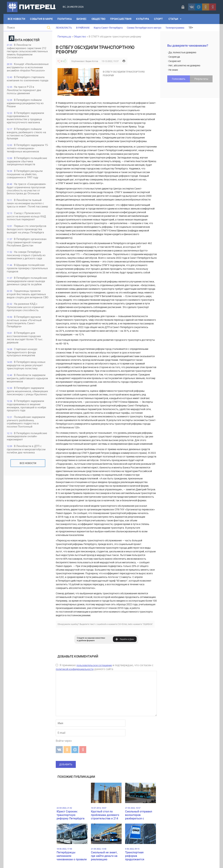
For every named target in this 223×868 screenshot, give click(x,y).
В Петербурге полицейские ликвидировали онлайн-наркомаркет (27, 439)
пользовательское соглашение (94, 665)
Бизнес (82, 19)
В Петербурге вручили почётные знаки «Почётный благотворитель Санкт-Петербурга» (24, 323)
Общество (99, 19)
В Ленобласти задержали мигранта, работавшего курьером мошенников (28, 380)
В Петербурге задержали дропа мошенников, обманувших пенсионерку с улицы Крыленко (28, 393)
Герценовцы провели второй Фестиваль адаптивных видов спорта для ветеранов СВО (28, 296)
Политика (65, 19)
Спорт (159, 19)
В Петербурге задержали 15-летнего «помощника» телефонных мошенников (28, 149)
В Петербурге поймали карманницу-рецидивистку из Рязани (25, 104)
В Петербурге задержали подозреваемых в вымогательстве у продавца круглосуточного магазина (26, 118)
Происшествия (121, 19)
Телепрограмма (175, 28)
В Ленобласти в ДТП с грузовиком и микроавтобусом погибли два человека (26, 452)
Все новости (28, 466)
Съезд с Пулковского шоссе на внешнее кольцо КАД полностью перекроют (26, 217)
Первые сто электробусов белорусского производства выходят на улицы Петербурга (27, 230)
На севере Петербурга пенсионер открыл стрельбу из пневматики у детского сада (26, 257)
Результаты (201, 79)
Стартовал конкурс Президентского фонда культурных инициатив (22, 354)
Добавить (66, 764)
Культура (143, 19)
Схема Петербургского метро (144, 28)
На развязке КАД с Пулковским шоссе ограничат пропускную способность (26, 309)
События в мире (41, 19)
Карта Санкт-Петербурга (108, 28)
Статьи (174, 19)
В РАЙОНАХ (83, 28)
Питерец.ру (64, 36)
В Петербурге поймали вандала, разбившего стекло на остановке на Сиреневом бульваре (27, 134)
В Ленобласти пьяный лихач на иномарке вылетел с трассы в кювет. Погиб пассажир (28, 204)
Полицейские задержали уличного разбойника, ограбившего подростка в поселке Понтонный (26, 424)
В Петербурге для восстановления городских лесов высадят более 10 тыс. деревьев (25, 340)
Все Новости (16, 19)
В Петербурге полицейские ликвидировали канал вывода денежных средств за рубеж (27, 283)
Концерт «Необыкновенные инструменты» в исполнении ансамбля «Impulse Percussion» (28, 67)
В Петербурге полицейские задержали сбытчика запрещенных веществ (27, 162)
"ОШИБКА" (148, 624)
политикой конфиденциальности (75, 669)
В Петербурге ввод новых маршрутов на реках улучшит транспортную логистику (26, 367)
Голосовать (179, 79)
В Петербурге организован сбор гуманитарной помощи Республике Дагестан (27, 244)
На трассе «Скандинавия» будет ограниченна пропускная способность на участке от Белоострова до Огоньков (27, 190)
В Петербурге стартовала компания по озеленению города (28, 79)
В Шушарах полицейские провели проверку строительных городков (27, 270)
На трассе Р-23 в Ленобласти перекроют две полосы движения (24, 90)
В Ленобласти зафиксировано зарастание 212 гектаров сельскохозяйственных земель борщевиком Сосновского (27, 51)
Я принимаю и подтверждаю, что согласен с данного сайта (105, 667)
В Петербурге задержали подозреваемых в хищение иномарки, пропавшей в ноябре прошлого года (27, 408)
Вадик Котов (92, 61)
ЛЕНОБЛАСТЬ (64, 28)
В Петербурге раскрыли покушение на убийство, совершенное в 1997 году (25, 175)
